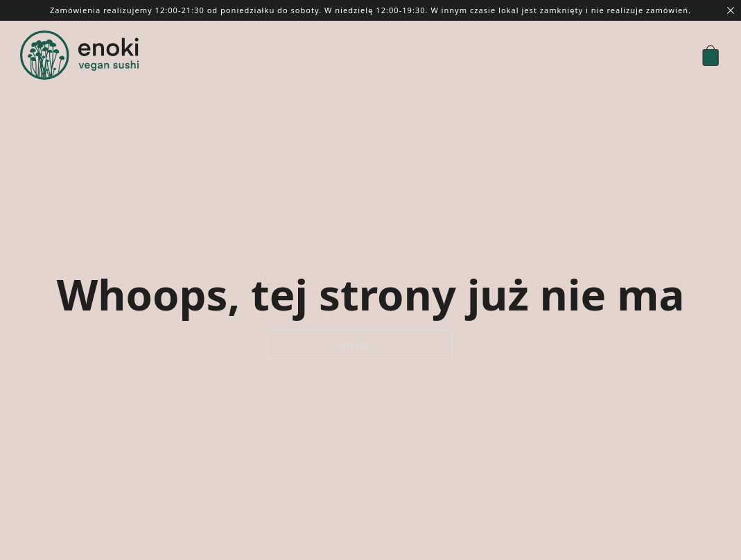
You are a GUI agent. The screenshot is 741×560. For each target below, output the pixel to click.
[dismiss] (731, 10)
